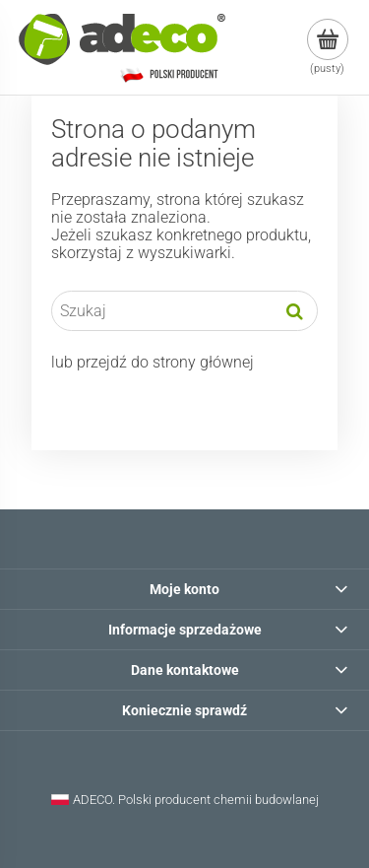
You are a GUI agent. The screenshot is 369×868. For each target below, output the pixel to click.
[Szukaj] (295, 311)
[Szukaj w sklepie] (162, 311)
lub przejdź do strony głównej (153, 362)
